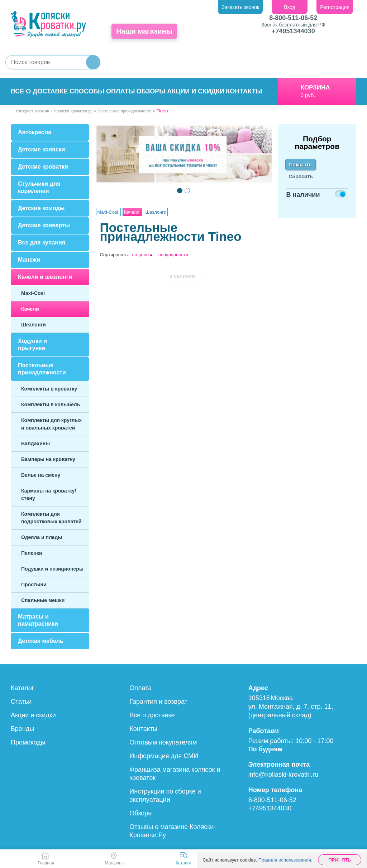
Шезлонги (34, 325)
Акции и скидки (196, 91)
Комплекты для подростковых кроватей (51, 518)
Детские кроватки (43, 167)
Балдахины (35, 443)
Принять (340, 860)
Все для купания (42, 243)
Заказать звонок (240, 7)
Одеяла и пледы (42, 537)
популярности (173, 255)
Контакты (244, 91)
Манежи (29, 260)
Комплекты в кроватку (49, 389)
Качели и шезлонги (45, 277)
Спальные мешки (43, 600)
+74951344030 (293, 31)
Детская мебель (41, 641)
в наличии (182, 276)
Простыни (34, 585)
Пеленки (32, 553)
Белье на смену (41, 475)
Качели (30, 309)
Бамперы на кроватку (48, 459)
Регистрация (335, 7)
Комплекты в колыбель (51, 404)
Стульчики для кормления (39, 187)
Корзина (315, 88)
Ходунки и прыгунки (32, 345)
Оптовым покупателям (163, 742)
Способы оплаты (102, 91)
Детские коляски (41, 149)
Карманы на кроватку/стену (49, 494)
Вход (290, 7)
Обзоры (151, 91)
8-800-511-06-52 (293, 18)
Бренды (22, 729)
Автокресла (35, 132)
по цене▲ (143, 255)
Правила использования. (285, 860)
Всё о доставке (39, 91)
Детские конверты (44, 225)
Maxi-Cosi (33, 293)
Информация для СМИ (164, 756)
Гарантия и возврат (158, 702)
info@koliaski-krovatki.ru (283, 775)
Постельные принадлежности (42, 369)
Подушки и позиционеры (52, 569)
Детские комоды (41, 208)
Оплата (140, 688)
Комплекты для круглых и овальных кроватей (51, 424)
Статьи (21, 702)
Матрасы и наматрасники (38, 620)
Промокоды (28, 742)
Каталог (22, 688)
